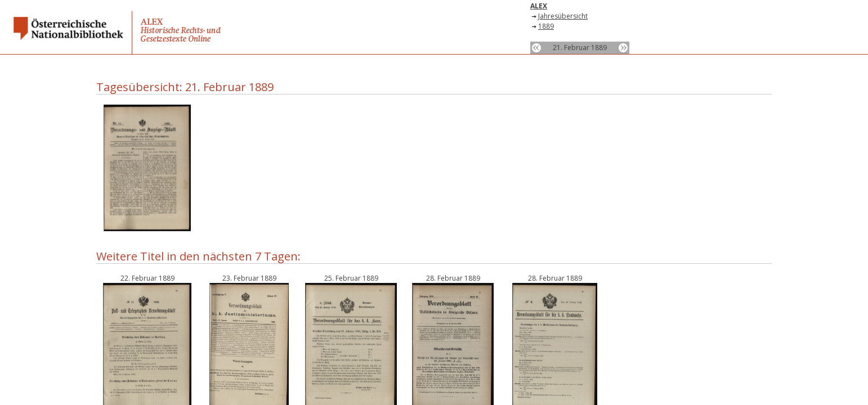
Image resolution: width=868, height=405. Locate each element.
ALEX (539, 6)
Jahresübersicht (563, 16)
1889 (546, 26)
